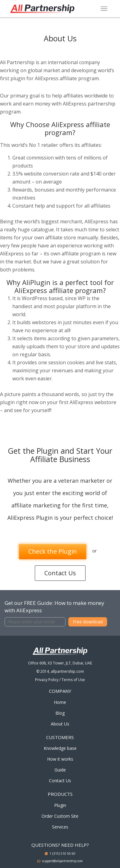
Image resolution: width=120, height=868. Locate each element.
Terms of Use (73, 680)
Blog (60, 713)
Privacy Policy (47, 680)
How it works (60, 759)
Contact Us (60, 573)
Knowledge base (60, 748)
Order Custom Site (60, 816)
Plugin (60, 805)
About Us (60, 724)
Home (60, 702)
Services (60, 827)
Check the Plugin (53, 551)
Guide (60, 770)
